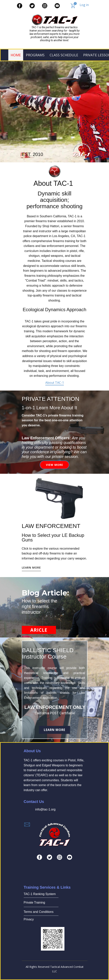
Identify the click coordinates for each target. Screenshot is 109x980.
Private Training (34, 902)
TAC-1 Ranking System (40, 894)
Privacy (29, 919)
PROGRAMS (35, 55)
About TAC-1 (55, 383)
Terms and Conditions (39, 912)
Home (16, 55)
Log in (84, 5)
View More (54, 465)
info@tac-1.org (45, 809)
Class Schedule (64, 55)
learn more (31, 568)
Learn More (54, 730)
